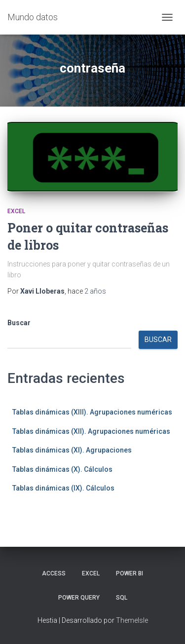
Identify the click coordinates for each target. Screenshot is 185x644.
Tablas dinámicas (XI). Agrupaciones (72, 450)
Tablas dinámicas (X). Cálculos (62, 469)
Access (54, 573)
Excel (16, 211)
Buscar (19, 323)
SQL (122, 598)
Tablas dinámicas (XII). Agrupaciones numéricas (91, 431)
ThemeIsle (132, 620)
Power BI (129, 573)
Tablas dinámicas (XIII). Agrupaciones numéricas (92, 412)
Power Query (79, 598)
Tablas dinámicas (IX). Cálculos (63, 488)
